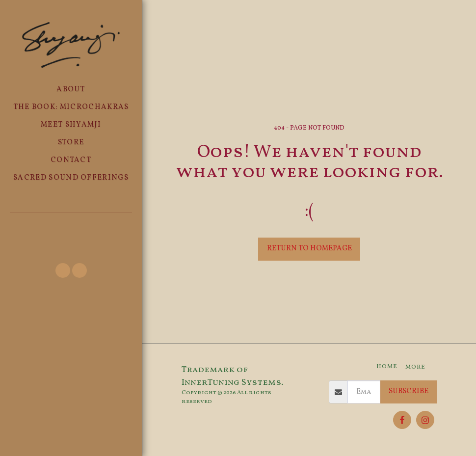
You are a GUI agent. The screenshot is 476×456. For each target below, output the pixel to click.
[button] (71, 225)
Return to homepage (309, 249)
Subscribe (409, 391)
